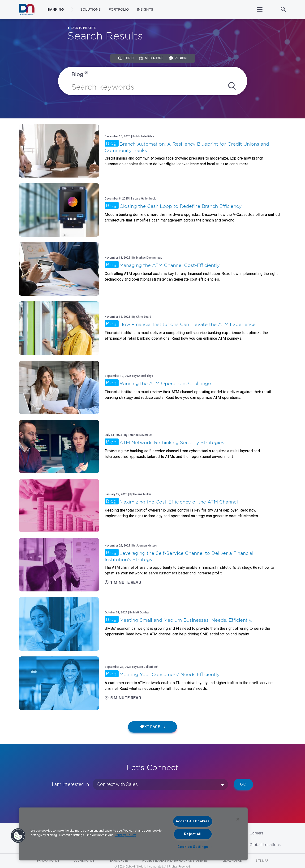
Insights (145, 9)
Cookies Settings (193, 847)
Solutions (90, 9)
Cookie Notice (84, 861)
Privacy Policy (125, 835)
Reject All (193, 834)
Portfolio (119, 9)
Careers (256, 833)
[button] (18, 836)
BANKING (56, 9)
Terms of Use (118, 861)
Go (243, 784)
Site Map (262, 861)
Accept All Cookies (193, 821)
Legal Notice (232, 861)
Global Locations (265, 845)
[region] (133, 834)
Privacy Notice (48, 861)
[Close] (238, 819)
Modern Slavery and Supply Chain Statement (175, 861)
